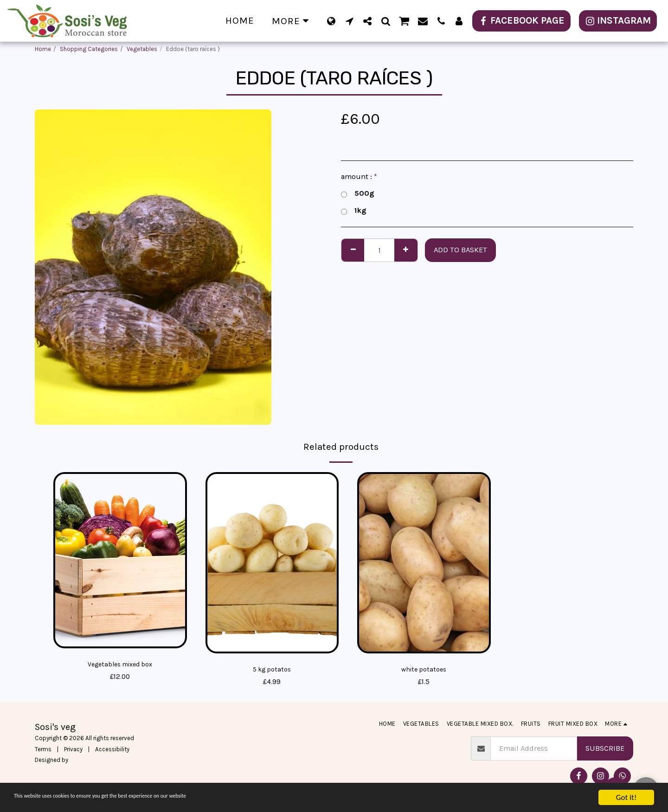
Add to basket (460, 250)
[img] (120, 560)
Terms (43, 751)
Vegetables (142, 49)
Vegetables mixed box (120, 665)
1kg (354, 211)
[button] (350, 21)
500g (358, 194)
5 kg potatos (272, 670)
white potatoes (424, 670)
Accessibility (112, 751)
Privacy (73, 751)
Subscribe (605, 750)
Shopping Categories (89, 49)
